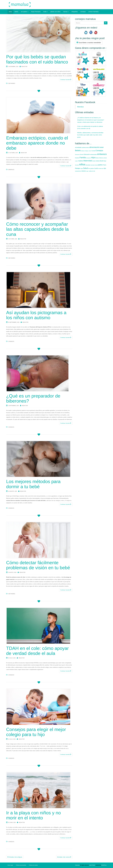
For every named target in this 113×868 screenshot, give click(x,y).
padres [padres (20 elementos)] (100, 165)
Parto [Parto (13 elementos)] (105, 165)
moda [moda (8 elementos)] (94, 161)
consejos (83, 12)
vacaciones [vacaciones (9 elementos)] (78, 171)
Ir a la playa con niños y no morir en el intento (34, 815)
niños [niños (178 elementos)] (82, 164)
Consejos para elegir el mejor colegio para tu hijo (36, 732)
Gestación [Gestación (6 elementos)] (88, 158)
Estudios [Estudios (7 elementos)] (77, 158)
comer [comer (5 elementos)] (90, 151)
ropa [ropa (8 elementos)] (82, 168)
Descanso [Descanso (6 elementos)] (77, 155)
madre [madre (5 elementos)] (76, 161)
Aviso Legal (10, 865)
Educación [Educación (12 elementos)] (87, 154)
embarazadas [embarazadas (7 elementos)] (93, 155)
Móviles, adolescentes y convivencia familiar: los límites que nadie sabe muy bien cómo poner (90, 135)
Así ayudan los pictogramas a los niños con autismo (36, 315)
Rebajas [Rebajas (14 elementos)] (78, 168)
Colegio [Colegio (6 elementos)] (86, 151)
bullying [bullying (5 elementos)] (83, 151)
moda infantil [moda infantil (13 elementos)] (99, 161)
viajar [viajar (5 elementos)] (87, 171)
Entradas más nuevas (64, 857)
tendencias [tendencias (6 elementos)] (101, 168)
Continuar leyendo (66, 80)
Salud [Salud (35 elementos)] (86, 168)
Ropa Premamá (36, 12)
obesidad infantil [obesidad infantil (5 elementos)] (94, 165)
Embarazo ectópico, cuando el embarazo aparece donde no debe (37, 143)
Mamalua (80, 107)
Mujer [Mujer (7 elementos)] (105, 161)
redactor (24, 67)
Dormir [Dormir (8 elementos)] (82, 154)
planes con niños (55, 12)
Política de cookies (33, 865)
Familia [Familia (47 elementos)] (83, 158)
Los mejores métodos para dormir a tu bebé (33, 484)
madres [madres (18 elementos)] (81, 161)
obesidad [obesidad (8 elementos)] (88, 165)
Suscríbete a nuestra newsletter (89, 43)
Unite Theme (92, 865)
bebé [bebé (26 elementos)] (102, 147)
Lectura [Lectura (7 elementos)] (105, 158)
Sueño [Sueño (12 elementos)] (96, 168)
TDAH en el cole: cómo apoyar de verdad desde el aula (37, 651)
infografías (75, 12)
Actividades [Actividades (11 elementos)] (78, 147)
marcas (66, 12)
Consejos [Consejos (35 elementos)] (99, 150)
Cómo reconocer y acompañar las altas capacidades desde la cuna (37, 229)
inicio (10, 12)
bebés (16, 12)
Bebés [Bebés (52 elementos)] (78, 150)
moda (45, 12)
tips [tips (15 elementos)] (105, 168)
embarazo (11, 170)
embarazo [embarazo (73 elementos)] (102, 154)
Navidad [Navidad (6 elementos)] (77, 165)
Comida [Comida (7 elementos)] (93, 151)
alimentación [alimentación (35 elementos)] (94, 147)
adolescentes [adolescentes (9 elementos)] (85, 147)
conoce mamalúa (93, 12)
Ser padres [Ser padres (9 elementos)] (91, 168)
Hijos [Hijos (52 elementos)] (93, 158)
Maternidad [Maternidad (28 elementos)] (88, 161)
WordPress (104, 865)
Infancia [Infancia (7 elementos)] (101, 158)
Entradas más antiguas (15, 857)
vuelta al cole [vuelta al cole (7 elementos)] (92, 171)
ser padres (25, 12)
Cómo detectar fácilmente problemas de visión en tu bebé (38, 565)
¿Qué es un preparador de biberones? (33, 398)
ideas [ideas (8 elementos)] (97, 158)
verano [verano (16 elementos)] (84, 171)
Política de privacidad (21, 865)
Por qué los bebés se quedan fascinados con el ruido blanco (37, 59)
